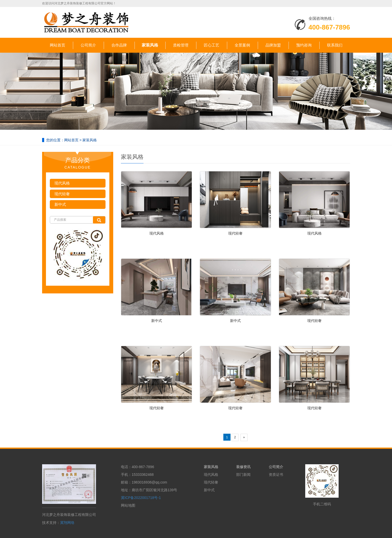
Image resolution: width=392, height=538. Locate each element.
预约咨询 (304, 45)
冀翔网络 (67, 523)
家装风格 (150, 45)
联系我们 (335, 45)
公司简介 (88, 45)
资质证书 (276, 475)
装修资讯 (243, 467)
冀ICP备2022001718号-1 (141, 498)
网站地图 (128, 505)
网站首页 (58, 45)
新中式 (157, 321)
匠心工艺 (212, 45)
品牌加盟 (273, 45)
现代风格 (157, 233)
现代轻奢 (235, 233)
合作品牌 (119, 45)
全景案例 (242, 45)
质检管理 (181, 45)
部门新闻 (243, 475)
